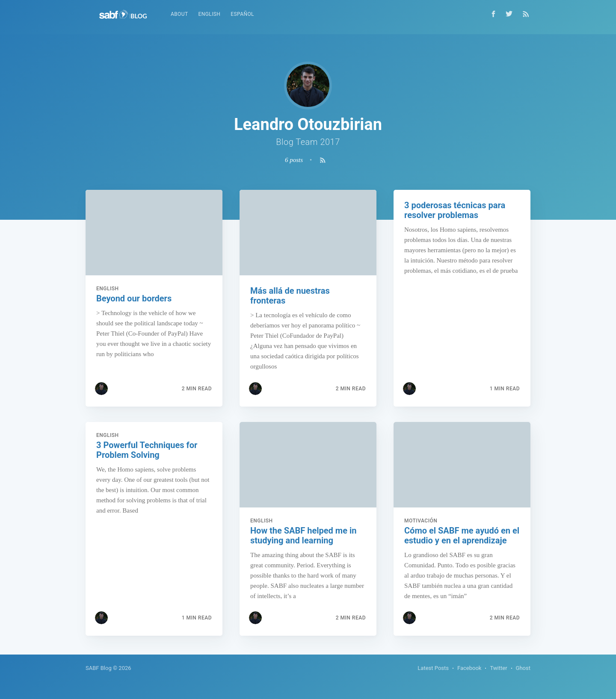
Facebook (469, 668)
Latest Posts (433, 668)
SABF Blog (99, 668)
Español (242, 14)
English (210, 14)
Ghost (523, 668)
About (179, 14)
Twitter (498, 668)
